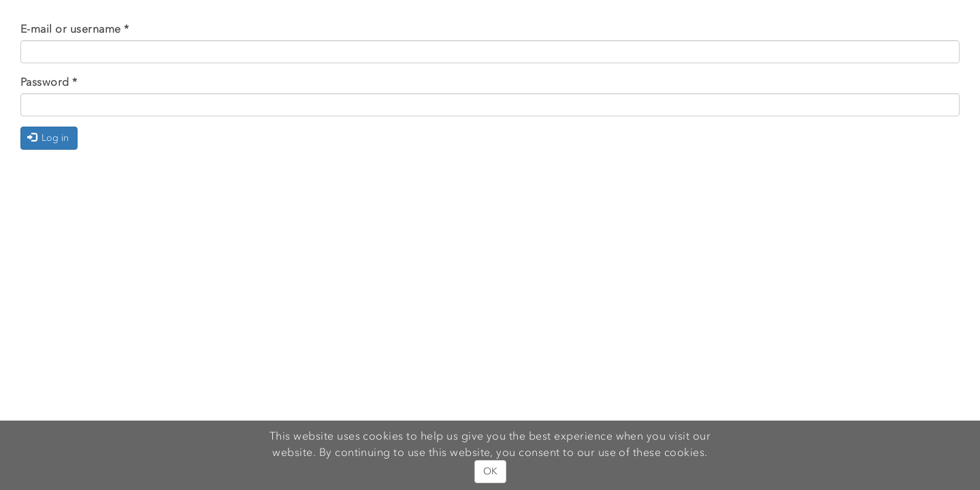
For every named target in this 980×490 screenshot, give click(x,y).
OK (490, 471)
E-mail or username (75, 29)
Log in (48, 138)
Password (49, 82)
